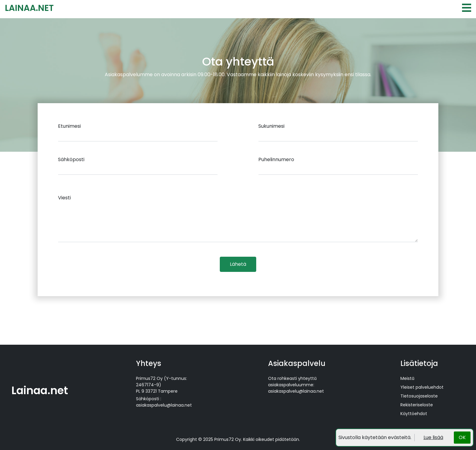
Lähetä (238, 264)
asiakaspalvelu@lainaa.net (164, 405)
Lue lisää (433, 437)
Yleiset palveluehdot (422, 387)
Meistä (407, 378)
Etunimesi (69, 126)
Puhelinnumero (276, 159)
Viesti (64, 198)
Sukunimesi (271, 126)
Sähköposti (71, 159)
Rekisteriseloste (417, 405)
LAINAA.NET (29, 8)
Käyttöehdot (414, 414)
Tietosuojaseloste (419, 396)
